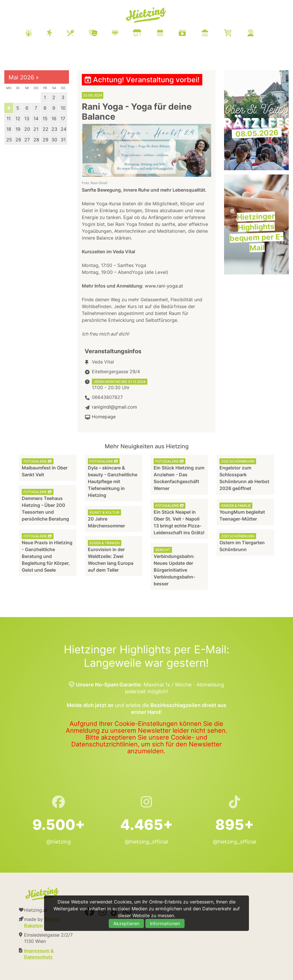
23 (54, 129)
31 (63, 140)
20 (27, 129)
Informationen (165, 923)
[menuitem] (146, 34)
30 (54, 140)
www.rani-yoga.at (164, 286)
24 (64, 129)
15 (45, 119)
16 (54, 119)
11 (9, 119)
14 (36, 119)
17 (63, 119)
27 (27, 140)
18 (9, 129)
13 (27, 119)
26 (18, 140)
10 (63, 108)
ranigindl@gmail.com (114, 407)
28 (36, 140)
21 (36, 129)
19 (18, 129)
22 (45, 129)
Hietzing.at (146, 15)
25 (9, 140)
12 (18, 119)
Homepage (104, 417)
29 (45, 140)
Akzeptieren (126, 923)
